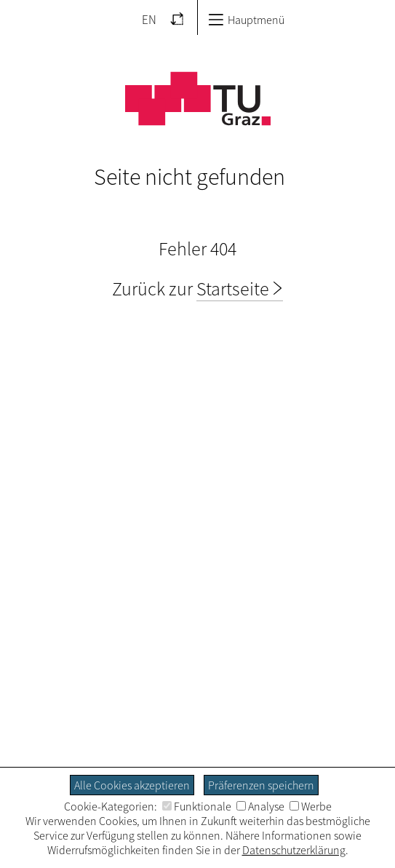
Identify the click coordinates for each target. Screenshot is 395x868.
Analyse (260, 806)
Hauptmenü (246, 20)
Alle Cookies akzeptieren (132, 785)
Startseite (233, 288)
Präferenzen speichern (261, 785)
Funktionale (197, 806)
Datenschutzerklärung (294, 850)
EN (149, 20)
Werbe (311, 806)
